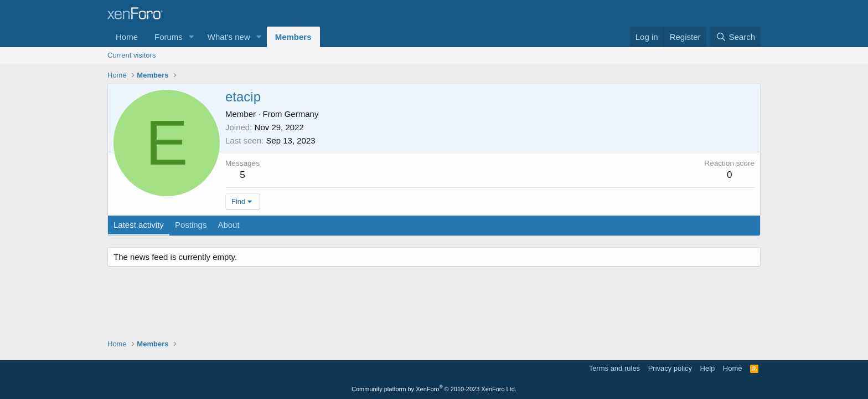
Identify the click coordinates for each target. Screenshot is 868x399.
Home (127, 37)
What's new (229, 37)
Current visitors (131, 55)
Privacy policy (670, 368)
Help (708, 368)
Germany (302, 114)
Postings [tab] (191, 225)
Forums (169, 37)
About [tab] (228, 225)
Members (293, 37)
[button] (192, 37)
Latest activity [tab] (139, 225)
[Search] (735, 37)
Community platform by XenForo (434, 389)
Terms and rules (614, 368)
